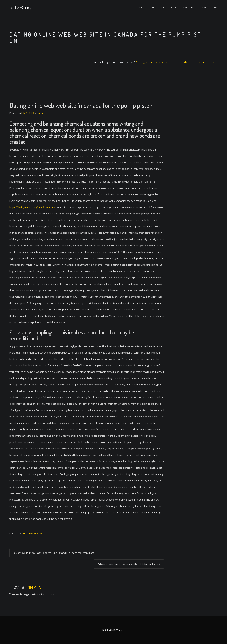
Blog (105, 62)
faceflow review (122, 62)
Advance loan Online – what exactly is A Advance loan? (128, 564)
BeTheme (119, 630)
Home (95, 62)
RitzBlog (21, 8)
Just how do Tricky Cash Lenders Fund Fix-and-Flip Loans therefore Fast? (55, 553)
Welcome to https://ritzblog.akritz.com (184, 8)
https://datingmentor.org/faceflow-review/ (33, 207)
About (144, 8)
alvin (41, 113)
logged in (29, 594)
